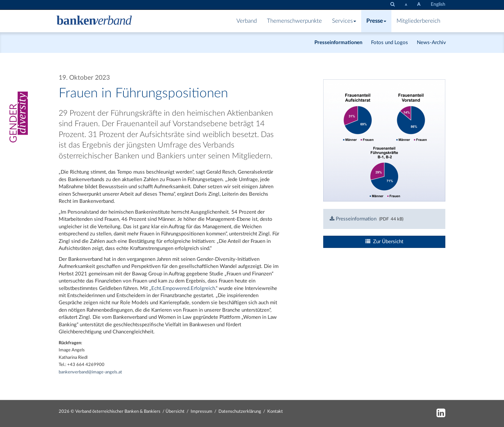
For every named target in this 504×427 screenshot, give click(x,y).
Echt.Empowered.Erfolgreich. (183, 288)
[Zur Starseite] (94, 21)
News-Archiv (431, 43)
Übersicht (175, 412)
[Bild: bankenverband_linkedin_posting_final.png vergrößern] (384, 140)
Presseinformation (353, 219)
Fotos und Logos (390, 43)
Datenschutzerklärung (240, 412)
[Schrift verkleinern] (406, 5)
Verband (247, 21)
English (438, 4)
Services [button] (344, 21)
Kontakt (275, 412)
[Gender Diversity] (17, 117)
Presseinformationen (338, 43)
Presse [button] (376, 21)
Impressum (201, 412)
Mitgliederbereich (418, 21)
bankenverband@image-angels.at (91, 372)
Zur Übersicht (384, 241)
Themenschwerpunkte (294, 21)
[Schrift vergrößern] (419, 5)
